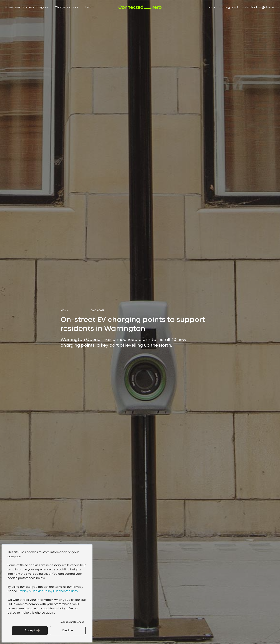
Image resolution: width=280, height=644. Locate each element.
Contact (251, 7)
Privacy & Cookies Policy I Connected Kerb (48, 591)
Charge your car (67, 7)
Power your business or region (26, 7)
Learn (89, 7)
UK (268, 8)
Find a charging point (223, 7)
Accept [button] (30, 631)
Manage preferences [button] (72, 622)
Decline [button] (68, 631)
